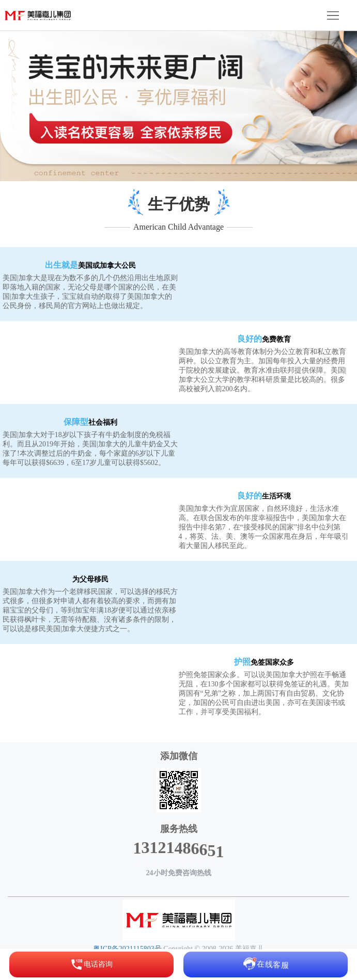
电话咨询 (91, 965)
